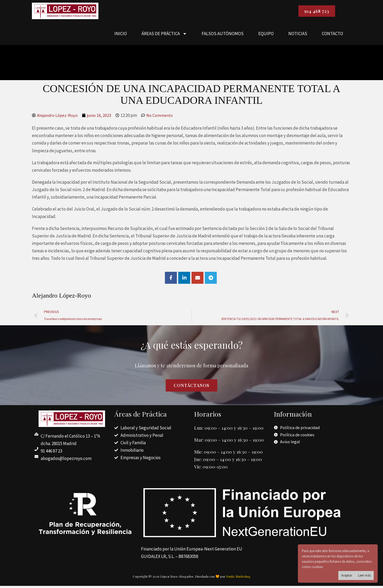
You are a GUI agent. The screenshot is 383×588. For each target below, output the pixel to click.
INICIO (121, 35)
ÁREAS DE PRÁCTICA (164, 35)
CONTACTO (332, 35)
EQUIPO (266, 35)
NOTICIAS (298, 35)
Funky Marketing (238, 578)
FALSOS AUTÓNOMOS (223, 35)
